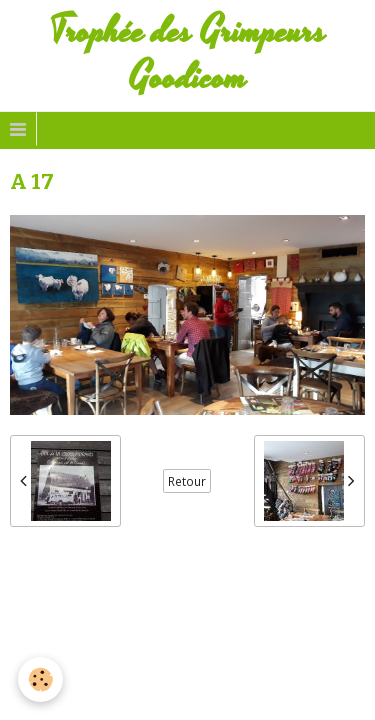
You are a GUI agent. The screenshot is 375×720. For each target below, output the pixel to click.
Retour (187, 481)
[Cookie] (40, 679)
